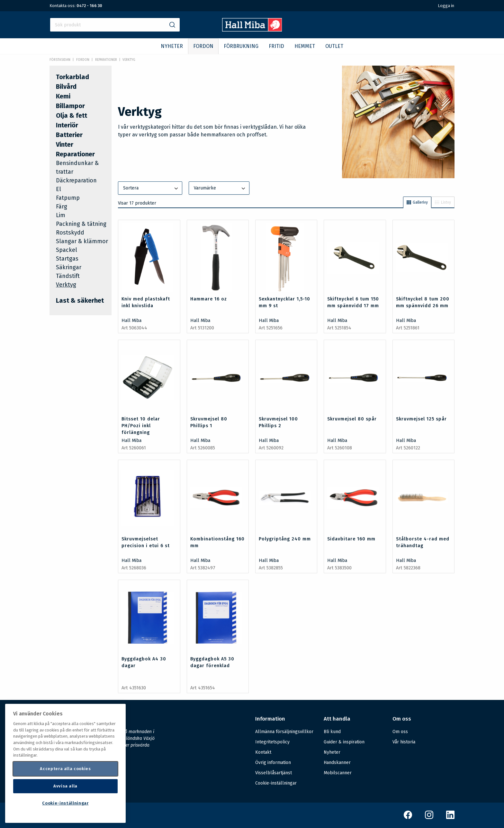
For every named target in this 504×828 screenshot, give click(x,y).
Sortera (151, 189)
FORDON (203, 46)
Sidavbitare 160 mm (351, 539)
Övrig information (273, 763)
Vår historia (404, 742)
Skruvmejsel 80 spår (352, 419)
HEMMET (305, 46)
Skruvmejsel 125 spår (421, 419)
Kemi (63, 96)
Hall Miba (131, 321)
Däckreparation (76, 180)
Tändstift (68, 276)
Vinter (65, 144)
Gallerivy (417, 202)
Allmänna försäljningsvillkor (284, 732)
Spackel (67, 250)
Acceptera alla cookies (65, 769)
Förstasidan (60, 60)
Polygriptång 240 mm (285, 539)
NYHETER (172, 46)
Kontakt (263, 752)
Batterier (69, 135)
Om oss (400, 732)
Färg (62, 207)
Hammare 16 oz (209, 299)
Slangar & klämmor (82, 241)
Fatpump (68, 198)
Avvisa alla (65, 786)
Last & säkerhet (80, 300)
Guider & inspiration (344, 742)
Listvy (443, 202)
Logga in (446, 6)
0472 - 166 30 (89, 6)
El (59, 189)
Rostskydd (70, 233)
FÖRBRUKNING (241, 46)
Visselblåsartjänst (274, 773)
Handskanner (337, 763)
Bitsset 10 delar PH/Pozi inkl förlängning (141, 426)
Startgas (67, 259)
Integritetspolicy (272, 742)
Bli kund (332, 732)
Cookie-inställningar (276, 783)
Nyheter (332, 752)
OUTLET (334, 46)
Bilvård (66, 87)
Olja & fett (72, 115)
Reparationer (106, 60)
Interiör (67, 125)
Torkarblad (72, 77)
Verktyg (129, 60)
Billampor (70, 106)
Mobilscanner (338, 773)
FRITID (276, 46)
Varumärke (220, 189)
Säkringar (69, 267)
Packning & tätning (81, 224)
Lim (61, 215)
